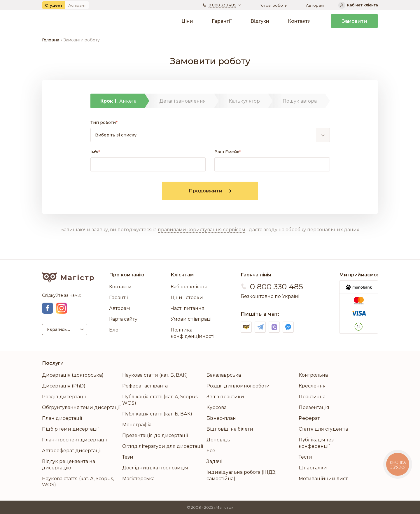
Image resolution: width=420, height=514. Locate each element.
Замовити (354, 21)
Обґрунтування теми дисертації (81, 407)
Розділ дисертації (64, 397)
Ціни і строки (187, 298)
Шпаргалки (313, 468)
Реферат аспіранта (145, 386)
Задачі (214, 461)
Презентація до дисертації (155, 435)
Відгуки (260, 21)
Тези (128, 457)
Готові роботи (273, 5)
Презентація (314, 407)
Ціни (187, 21)
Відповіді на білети (230, 429)
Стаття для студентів (323, 429)
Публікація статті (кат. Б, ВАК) (157, 414)
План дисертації (62, 418)
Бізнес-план (221, 418)
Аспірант (77, 5)
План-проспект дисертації (74, 440)
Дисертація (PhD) (64, 386)
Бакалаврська (224, 375)
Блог (115, 330)
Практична (312, 397)
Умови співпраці (191, 319)
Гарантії (222, 21)
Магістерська (138, 479)
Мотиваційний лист (323, 479)
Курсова (217, 407)
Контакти (299, 21)
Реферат (309, 418)
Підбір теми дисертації (70, 429)
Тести (305, 457)
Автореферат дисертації (72, 451)
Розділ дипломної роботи (238, 386)
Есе (211, 451)
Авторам (315, 5)
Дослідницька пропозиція (155, 468)
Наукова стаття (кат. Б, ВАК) (155, 375)
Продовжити (210, 191)
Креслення (312, 386)
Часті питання (188, 308)
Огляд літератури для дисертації (163, 446)
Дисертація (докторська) (73, 375)
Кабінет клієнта (189, 287)
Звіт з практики (225, 397)
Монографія (137, 425)
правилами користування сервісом (202, 230)
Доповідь (218, 440)
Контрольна (313, 375)
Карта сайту (123, 319)
